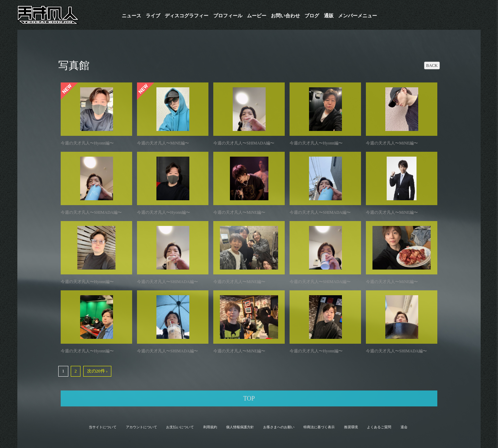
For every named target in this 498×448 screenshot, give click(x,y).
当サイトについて (103, 427)
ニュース (131, 16)
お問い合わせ (285, 16)
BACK (432, 65)
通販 (329, 16)
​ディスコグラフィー (187, 16)
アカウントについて (141, 427)
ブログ (312, 16)
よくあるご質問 (379, 427)
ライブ (153, 16)
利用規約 (210, 427)
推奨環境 (351, 427)
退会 (404, 427)
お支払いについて (180, 427)
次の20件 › (97, 371)
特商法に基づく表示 (319, 427)
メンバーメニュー (358, 16)
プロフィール (228, 16)
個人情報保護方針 (240, 427)
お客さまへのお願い (279, 427)
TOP (249, 398)
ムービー (257, 16)
